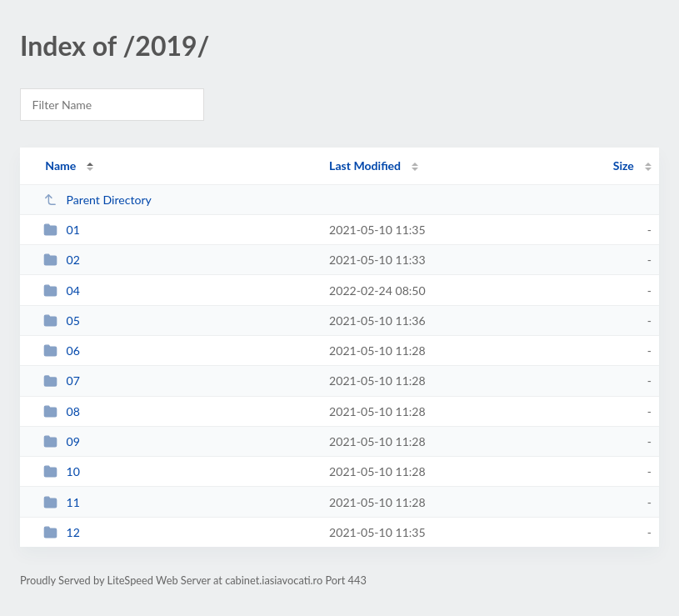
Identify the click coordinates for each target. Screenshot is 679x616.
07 (62, 381)
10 (62, 471)
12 (62, 532)
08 (62, 411)
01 (62, 230)
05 (62, 321)
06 (62, 351)
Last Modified (365, 165)
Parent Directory (97, 200)
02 (62, 260)
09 (62, 441)
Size (624, 165)
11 (62, 502)
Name (60, 165)
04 (62, 290)
